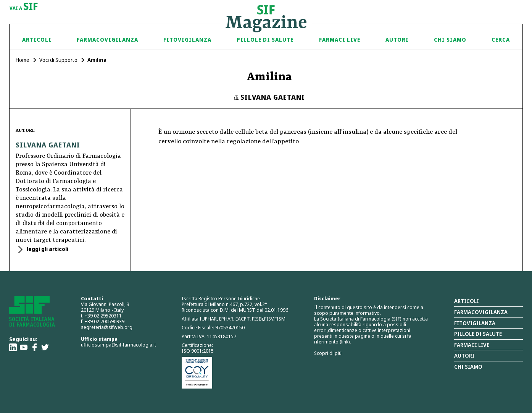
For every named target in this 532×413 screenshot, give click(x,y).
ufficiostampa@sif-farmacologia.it (118, 345)
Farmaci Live (340, 40)
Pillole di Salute (265, 40)
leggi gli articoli (47, 249)
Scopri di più (328, 353)
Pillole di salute (478, 334)
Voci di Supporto (58, 60)
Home (23, 60)
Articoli (37, 40)
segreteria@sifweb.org (107, 327)
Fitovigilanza (187, 40)
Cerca (501, 40)
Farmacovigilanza (107, 40)
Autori (397, 40)
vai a (24, 7)
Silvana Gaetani (273, 97)
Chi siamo (450, 40)
